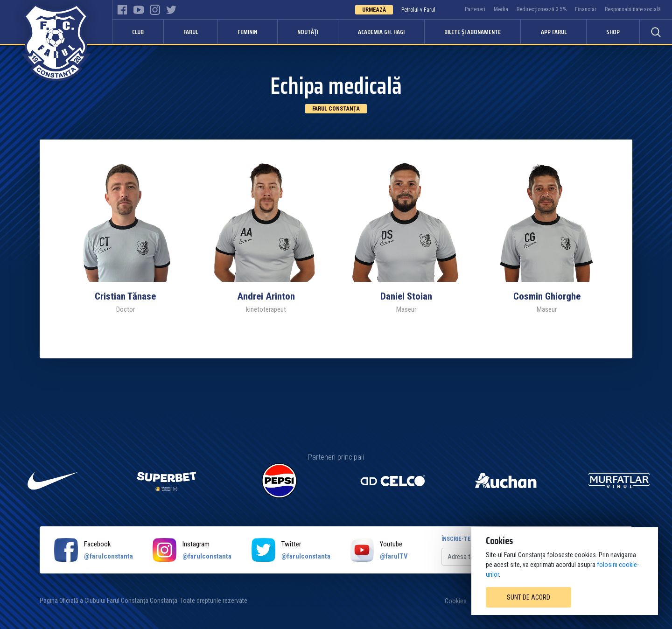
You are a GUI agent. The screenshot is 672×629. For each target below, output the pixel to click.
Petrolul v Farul (418, 10)
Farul (191, 32)
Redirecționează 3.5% (542, 9)
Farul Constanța (336, 109)
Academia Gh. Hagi (381, 32)
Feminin (247, 32)
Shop (613, 32)
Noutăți (308, 32)
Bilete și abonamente (472, 32)
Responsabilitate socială (633, 9)
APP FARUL (554, 32)
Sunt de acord (528, 597)
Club (138, 32)
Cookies (456, 601)
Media (501, 9)
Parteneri (475, 9)
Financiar (586, 9)
